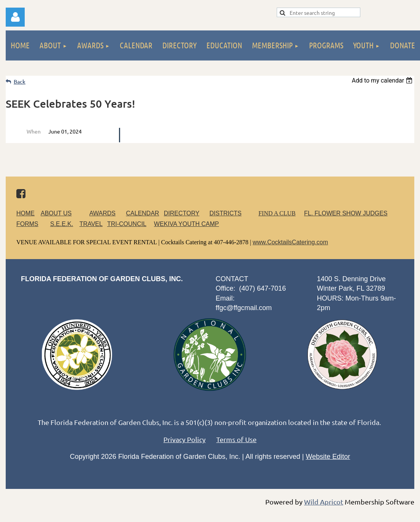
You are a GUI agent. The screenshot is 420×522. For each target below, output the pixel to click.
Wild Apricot (324, 502)
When (34, 131)
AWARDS (107, 213)
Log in (15, 17)
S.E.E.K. (62, 224)
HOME (25, 213)
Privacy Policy (185, 439)
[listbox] (383, 80)
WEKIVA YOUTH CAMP (186, 224)
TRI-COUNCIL (127, 224)
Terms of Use (236, 439)
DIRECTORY (181, 213)
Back (20, 82)
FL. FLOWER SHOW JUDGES (346, 213)
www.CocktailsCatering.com (290, 242)
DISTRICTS (225, 213)
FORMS (27, 224)
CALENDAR (143, 213)
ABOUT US (56, 213)
